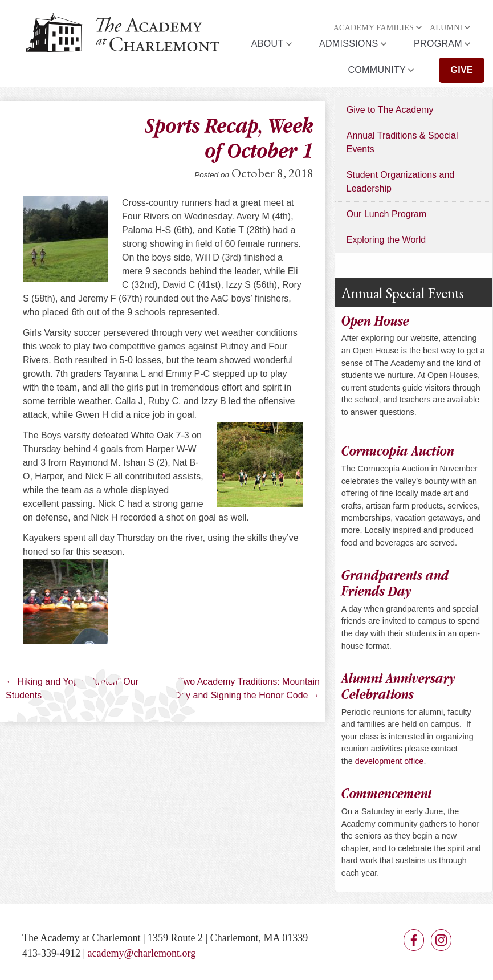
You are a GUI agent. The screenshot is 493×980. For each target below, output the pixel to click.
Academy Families (374, 28)
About (268, 44)
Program (438, 44)
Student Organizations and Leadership (400, 182)
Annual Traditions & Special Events (402, 142)
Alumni (446, 28)
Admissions (349, 44)
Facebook (414, 940)
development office (390, 761)
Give (462, 70)
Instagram (441, 940)
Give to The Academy (390, 110)
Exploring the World (386, 240)
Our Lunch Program (387, 214)
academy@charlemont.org (142, 953)
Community (377, 70)
